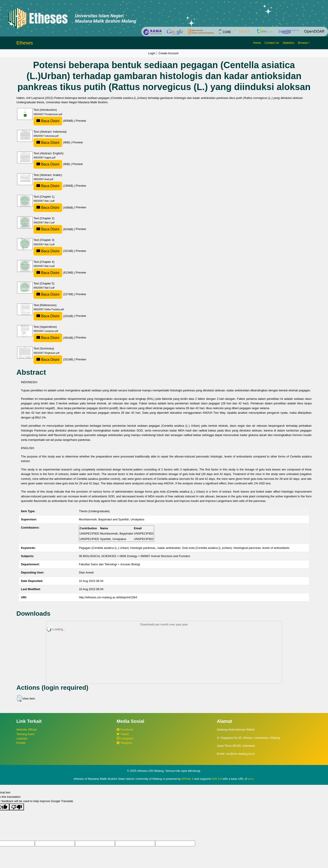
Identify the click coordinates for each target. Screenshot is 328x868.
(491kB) (54, 338)
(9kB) (52, 142)
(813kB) (54, 273)
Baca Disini (48, 121)
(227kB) (54, 294)
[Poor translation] (17, 807)
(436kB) (54, 208)
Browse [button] (303, 43)
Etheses (25, 43)
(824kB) (54, 229)
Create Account (169, 53)
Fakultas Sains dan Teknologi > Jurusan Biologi (109, 564)
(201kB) (54, 316)
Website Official (26, 730)
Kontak (21, 743)
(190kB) (54, 186)
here (251, 779)
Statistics (288, 43)
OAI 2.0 (217, 779)
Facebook (125, 730)
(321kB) (54, 251)
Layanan (22, 738)
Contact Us (272, 43)
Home (257, 43)
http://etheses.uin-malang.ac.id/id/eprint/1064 (108, 597)
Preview (81, 121)
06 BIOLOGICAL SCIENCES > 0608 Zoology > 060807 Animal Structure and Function (134, 556)
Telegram (124, 743)
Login (152, 53)
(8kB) (52, 164)
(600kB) (54, 121)
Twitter (123, 734)
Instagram (125, 738)
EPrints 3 (187, 779)
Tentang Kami (25, 734)
